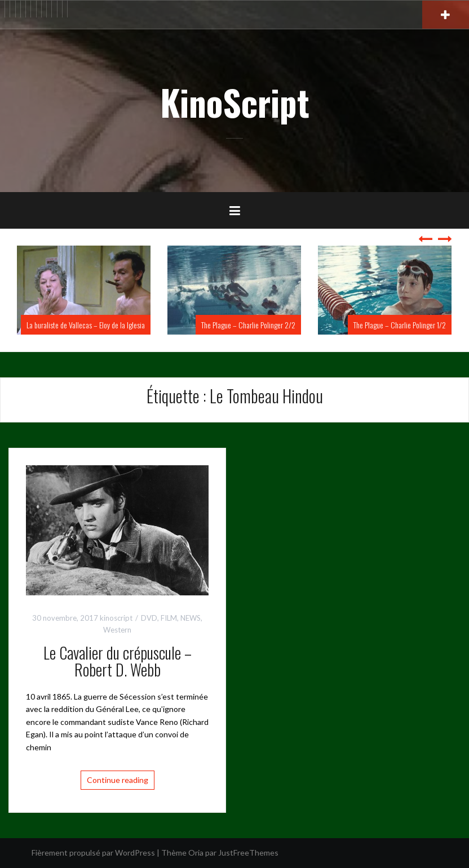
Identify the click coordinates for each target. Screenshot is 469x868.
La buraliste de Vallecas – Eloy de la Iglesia (86, 325)
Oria (196, 853)
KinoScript (235, 102)
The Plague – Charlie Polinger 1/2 (400, 325)
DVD (149, 618)
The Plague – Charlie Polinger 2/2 (248, 325)
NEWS (191, 618)
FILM (169, 618)
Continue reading (118, 780)
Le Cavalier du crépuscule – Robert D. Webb (118, 661)
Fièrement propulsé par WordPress (93, 853)
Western (117, 630)
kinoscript (116, 618)
